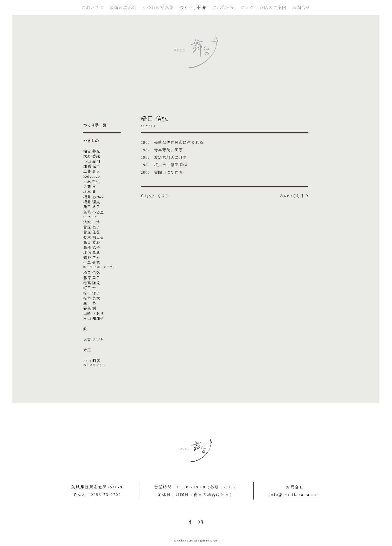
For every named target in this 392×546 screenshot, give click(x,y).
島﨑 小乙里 (108, 214)
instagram (200, 522)
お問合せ (301, 8)
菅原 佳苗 (92, 232)
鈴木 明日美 (94, 237)
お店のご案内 (273, 8)
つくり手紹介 (193, 8)
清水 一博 (92, 222)
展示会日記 (223, 8)
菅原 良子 (92, 227)
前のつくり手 (157, 196)
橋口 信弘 (92, 273)
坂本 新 (90, 192)
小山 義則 (92, 161)
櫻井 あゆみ (94, 197)
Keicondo (92, 176)
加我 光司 (92, 166)
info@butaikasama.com (295, 495)
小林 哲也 (92, 182)
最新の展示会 (123, 8)
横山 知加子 (94, 319)
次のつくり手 (292, 196)
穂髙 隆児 (92, 283)
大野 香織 (92, 156)
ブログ (247, 8)
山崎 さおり (94, 314)
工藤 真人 (92, 171)
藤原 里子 (92, 278)
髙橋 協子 (92, 247)
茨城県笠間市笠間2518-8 (97, 487)
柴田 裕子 (92, 207)
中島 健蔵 (108, 265)
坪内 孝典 (92, 253)
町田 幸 (90, 288)
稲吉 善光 (92, 151)
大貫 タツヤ (94, 340)
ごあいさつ (93, 8)
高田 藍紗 (92, 242)
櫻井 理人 (92, 202)
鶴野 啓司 (92, 258)
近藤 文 (90, 187)
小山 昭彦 (108, 363)
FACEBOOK (190, 522)
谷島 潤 (90, 308)
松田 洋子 (92, 293)
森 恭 (90, 303)
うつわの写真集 (158, 8)
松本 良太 (92, 298)
